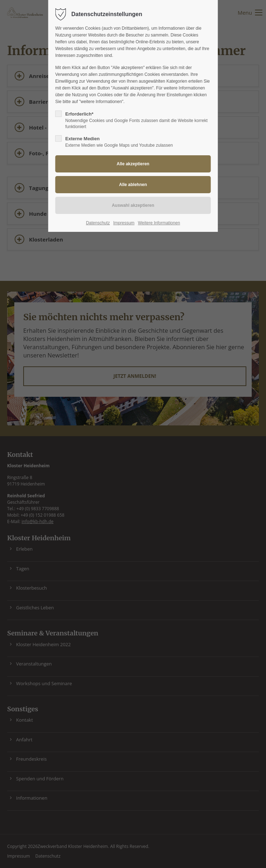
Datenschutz (98, 223)
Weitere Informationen (159, 223)
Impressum (124, 223)
